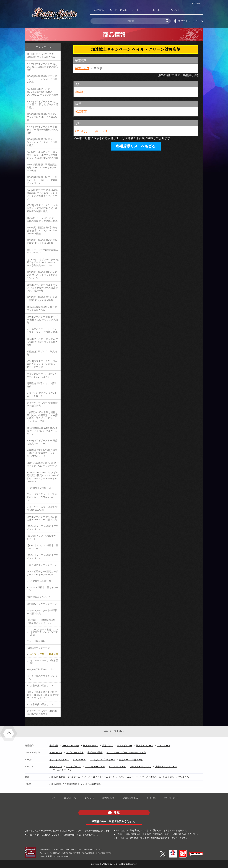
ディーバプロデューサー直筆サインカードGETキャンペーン (42, 497)
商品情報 (99, 10)
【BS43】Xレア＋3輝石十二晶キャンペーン (42, 528)
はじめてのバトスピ (70, 798)
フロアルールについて (141, 767)
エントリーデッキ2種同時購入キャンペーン (42, 251)
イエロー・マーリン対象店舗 (44, 662)
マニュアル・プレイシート (102, 760)
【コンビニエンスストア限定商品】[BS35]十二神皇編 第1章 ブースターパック (43, 695)
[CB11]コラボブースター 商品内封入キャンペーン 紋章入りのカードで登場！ (42, 364)
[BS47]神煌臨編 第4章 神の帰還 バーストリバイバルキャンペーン (42, 431)
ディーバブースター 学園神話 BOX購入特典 (42, 404)
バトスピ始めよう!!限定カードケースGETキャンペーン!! (42, 573)
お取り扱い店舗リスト (42, 488)
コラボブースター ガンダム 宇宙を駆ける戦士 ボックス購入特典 (42, 342)
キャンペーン (44, 47)
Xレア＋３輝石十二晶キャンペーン (43, 589)
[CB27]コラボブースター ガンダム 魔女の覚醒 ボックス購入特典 (42, 67)
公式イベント (56, 767)
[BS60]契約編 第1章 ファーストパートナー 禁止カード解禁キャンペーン (42, 180)
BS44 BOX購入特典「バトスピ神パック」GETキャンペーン (43, 464)
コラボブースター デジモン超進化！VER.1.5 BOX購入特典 (42, 518)
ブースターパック (71, 746)
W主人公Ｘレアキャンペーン (42, 669)
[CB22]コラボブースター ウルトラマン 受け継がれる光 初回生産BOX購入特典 (42, 208)
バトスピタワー (125, 746)
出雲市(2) (81, 92)
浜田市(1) (101, 131)
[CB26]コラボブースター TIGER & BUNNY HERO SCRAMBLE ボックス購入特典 (43, 92)
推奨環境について (108, 798)
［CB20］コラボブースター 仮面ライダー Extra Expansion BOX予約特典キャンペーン (43, 262)
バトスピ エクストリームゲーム (65, 777)
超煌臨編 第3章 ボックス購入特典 (42, 385)
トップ (53, 798)
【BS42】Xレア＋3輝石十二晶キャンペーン (42, 547)
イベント (175, 10)
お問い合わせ (89, 798)
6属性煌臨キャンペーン (39, 597)
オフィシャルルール (59, 760)
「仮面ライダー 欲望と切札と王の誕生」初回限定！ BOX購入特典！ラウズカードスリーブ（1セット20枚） (42, 417)
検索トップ (82, 68)
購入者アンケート (145, 746)
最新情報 (54, 746)
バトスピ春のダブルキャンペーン (42, 678)
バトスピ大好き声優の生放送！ (64, 784)
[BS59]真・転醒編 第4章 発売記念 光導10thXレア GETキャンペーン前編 (42, 230)
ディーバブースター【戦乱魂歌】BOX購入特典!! (42, 712)
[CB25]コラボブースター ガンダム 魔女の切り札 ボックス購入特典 (42, 104)
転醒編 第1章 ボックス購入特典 (42, 353)
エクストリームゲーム (191, 21)
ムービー (137, 10)
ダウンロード (79, 760)
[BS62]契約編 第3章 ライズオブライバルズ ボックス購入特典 (42, 117)
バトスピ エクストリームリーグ (99, 777)
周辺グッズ (108, 746)
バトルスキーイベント (64, 770)
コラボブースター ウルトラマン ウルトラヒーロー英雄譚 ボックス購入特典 (42, 288)
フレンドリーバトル (95, 767)
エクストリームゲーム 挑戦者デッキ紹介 (126, 753)
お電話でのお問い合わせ (130, 798)
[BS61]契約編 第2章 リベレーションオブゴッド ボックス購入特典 (42, 142)
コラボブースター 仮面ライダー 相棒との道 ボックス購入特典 (42, 320)
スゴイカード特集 (75, 753)
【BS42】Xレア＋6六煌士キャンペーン (42, 537)
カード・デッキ (118, 10)
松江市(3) (81, 111)
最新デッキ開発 (95, 753)
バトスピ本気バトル (152, 777)
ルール (156, 10)
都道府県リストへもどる (136, 146)
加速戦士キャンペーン (38, 648)
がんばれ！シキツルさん (177, 777)
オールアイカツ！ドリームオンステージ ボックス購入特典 (42, 331)
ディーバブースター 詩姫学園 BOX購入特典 (42, 612)
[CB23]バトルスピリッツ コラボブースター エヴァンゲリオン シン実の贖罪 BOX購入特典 (42, 155)
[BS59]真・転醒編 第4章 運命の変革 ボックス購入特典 (42, 242)
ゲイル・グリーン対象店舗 (44, 654)
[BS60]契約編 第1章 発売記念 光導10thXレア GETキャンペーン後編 (42, 167)
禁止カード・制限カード (131, 760)
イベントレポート (117, 767)
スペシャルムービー (128, 777)
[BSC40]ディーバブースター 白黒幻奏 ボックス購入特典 (41, 56)
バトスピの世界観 (92, 784)
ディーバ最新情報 (36, 641)
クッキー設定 (151, 798)
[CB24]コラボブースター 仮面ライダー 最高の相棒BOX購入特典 (42, 130)
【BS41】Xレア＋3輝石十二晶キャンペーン (42, 557)
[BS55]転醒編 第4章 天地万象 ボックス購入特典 (42, 309)
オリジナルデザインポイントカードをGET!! (42, 395)
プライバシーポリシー (171, 798)
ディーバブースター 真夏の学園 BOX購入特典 (42, 508)
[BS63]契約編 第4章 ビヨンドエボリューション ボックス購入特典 (42, 79)
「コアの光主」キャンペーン (42, 565)
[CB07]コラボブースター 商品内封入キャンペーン (42, 442)
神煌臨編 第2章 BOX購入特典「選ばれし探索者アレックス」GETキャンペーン (42, 453)
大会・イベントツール (166, 767)
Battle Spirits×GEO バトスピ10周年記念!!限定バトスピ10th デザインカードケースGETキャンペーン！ (43, 477)
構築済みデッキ (91, 746)
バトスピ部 (194, 11)
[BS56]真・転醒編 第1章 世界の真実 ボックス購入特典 (42, 299)
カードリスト (56, 753)
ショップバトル (74, 767)
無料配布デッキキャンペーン (42, 604)
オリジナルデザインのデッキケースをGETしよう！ (42, 375)
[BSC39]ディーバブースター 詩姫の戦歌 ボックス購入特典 (42, 219)
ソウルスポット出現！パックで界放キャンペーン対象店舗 (44, 632)
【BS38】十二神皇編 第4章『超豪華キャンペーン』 (41, 622)
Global (197, 3)
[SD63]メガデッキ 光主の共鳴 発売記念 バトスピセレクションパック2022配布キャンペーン (42, 194)
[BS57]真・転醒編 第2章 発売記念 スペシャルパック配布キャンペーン (42, 275)
